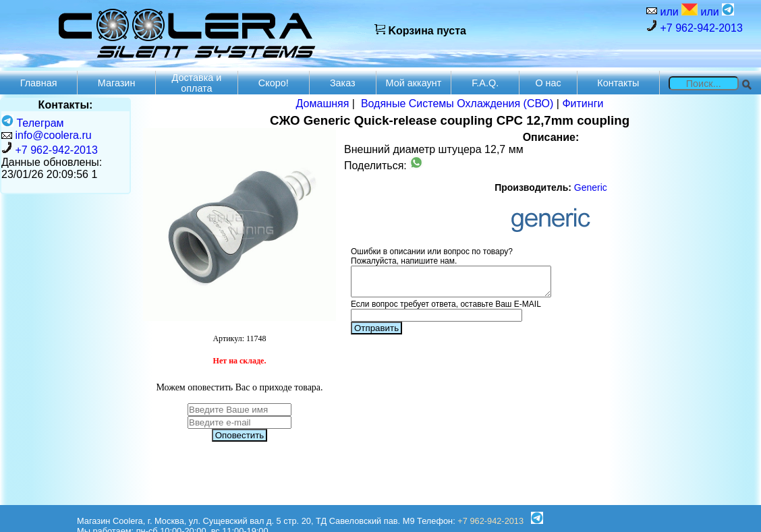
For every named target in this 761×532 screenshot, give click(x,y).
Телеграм (33, 123)
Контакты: (66, 105)
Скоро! (274, 83)
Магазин (117, 83)
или (677, 10)
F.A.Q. (485, 83)
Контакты (618, 83)
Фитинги (583, 104)
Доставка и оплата (196, 83)
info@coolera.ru (53, 135)
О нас (548, 83)
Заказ (343, 83)
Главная (39, 83)
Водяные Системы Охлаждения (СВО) (457, 104)
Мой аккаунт (414, 83)
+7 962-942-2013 (695, 27)
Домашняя (323, 104)
